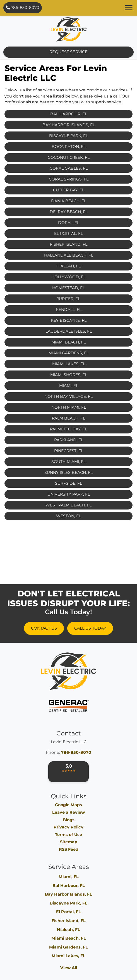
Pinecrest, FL (69, 451)
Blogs (69, 820)
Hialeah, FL (68, 266)
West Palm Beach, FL (68, 505)
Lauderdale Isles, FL (69, 331)
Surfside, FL (68, 483)
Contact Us (44, 628)
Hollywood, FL (68, 277)
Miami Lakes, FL (69, 364)
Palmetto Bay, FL (68, 429)
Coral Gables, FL (69, 168)
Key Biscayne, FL (69, 320)
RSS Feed (69, 849)
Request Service (68, 52)
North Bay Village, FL (68, 396)
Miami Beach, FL (68, 342)
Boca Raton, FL (69, 147)
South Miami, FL (68, 462)
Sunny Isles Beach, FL (68, 472)
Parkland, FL (69, 440)
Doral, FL (69, 223)
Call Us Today (90, 628)
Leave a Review (68, 812)
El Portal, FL (68, 233)
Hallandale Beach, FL (69, 255)
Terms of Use (68, 835)
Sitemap (69, 842)
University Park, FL (69, 494)
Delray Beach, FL (69, 212)
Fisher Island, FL (69, 244)
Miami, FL (69, 386)
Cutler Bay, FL (69, 190)
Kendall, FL (69, 309)
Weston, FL (68, 516)
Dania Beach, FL (69, 201)
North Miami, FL (69, 407)
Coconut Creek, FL (69, 157)
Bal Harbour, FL (69, 114)
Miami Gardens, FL (69, 353)
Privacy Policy (68, 827)
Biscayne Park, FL (68, 136)
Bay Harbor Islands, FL (69, 125)
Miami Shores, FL (69, 375)
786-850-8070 (23, 8)
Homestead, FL (68, 288)
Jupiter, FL (68, 299)
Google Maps (68, 805)
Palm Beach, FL (68, 418)
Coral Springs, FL (69, 179)
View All (69, 968)
